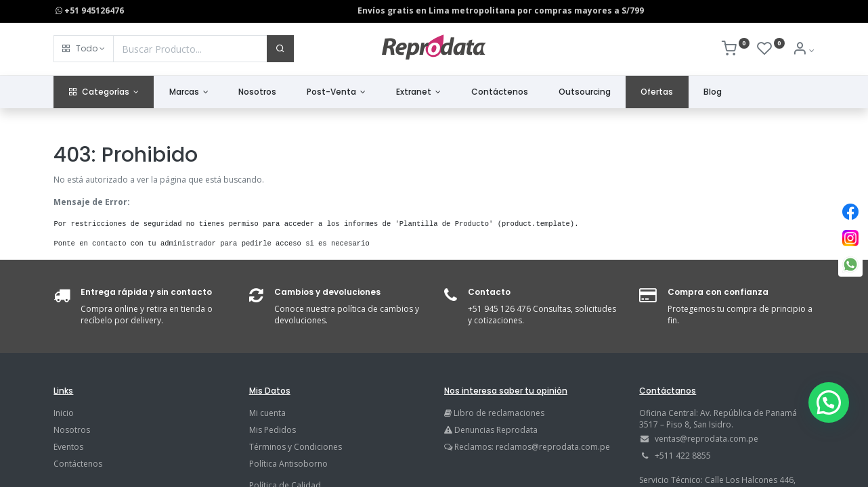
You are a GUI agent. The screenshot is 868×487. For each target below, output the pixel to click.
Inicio (64, 413)
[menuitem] (258, 92)
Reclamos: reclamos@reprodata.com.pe (532, 447)
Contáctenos (78, 464)
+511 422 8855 (683, 456)
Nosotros (72, 430)
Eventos (68, 447)
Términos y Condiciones (296, 447)
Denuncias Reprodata (491, 430)
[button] (84, 49)
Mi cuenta (267, 413)
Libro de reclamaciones (499, 413)
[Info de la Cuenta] (803, 50)
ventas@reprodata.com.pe (707, 439)
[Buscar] (280, 49)
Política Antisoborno (288, 464)
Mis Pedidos (273, 430)
